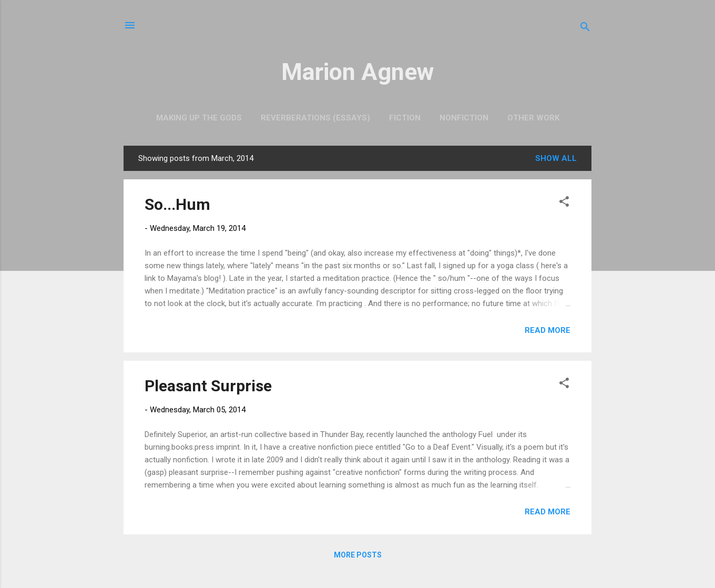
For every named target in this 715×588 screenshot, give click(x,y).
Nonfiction (464, 118)
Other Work (533, 118)
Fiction (405, 118)
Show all (556, 158)
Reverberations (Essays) (315, 118)
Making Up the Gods (199, 118)
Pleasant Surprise (208, 386)
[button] (564, 203)
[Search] (585, 29)
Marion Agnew (358, 72)
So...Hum (177, 204)
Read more (548, 330)
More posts (358, 555)
